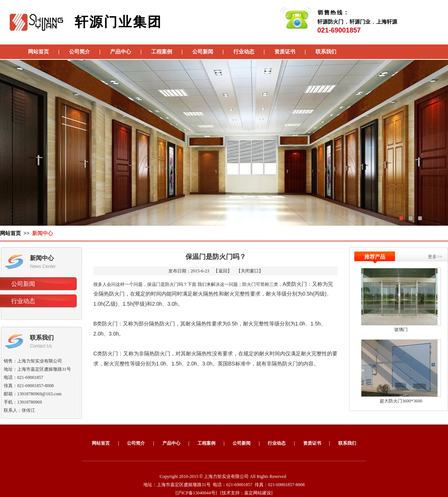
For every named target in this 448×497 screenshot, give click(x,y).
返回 (223, 271)
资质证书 (285, 52)
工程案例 (162, 52)
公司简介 (80, 52)
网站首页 (38, 52)
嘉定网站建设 (258, 493)
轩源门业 (360, 22)
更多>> (435, 257)
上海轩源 (387, 22)
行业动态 (244, 52)
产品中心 (121, 52)
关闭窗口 (250, 271)
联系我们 (326, 52)
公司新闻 (203, 52)
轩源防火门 (330, 22)
